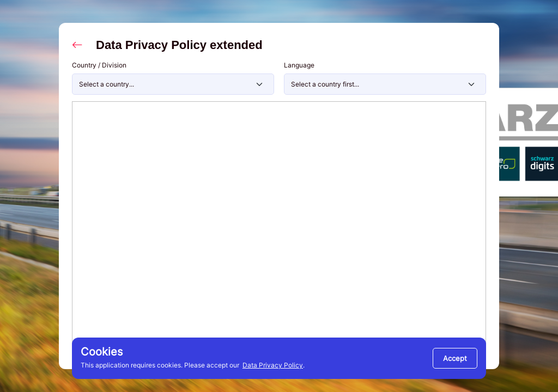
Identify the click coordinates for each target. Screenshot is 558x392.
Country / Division (99, 65)
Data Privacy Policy (273, 365)
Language (299, 65)
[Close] (455, 358)
